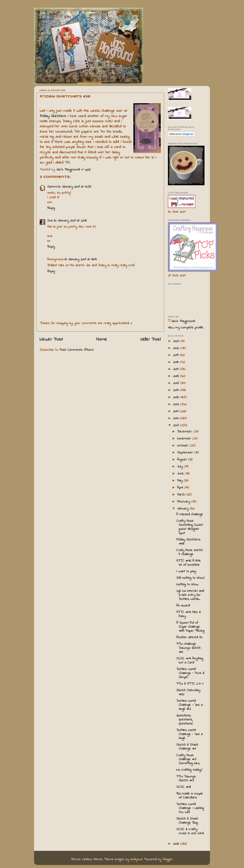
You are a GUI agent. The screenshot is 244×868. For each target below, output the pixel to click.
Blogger (168, 859)
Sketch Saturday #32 (188, 692)
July (180, 467)
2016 (176, 376)
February (184, 502)
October (183, 446)
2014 (176, 390)
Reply (51, 208)
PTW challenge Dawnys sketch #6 (188, 648)
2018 (176, 362)
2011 (176, 411)
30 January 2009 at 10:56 (74, 187)
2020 (177, 348)
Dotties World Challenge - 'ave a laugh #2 (189, 705)
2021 (176, 341)
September (186, 453)
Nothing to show (187, 585)
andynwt (136, 859)
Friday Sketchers (53, 116)
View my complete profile (186, 328)
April (181, 488)
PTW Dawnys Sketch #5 (186, 779)
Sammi (52, 187)
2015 (177, 383)
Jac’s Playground (183, 321)
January (183, 509)
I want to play (186, 571)
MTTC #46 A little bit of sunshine (189, 563)
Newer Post (51, 340)
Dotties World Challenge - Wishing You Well (190, 808)
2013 (176, 397)
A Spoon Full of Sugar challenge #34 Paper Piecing (190, 627)
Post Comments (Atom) (76, 350)
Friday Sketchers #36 (188, 542)
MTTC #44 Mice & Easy (189, 614)
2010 (176, 418)
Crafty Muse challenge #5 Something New (188, 759)
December (185, 432)
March (182, 495)
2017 (176, 369)
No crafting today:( (189, 770)
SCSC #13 (184, 787)
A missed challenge (190, 514)
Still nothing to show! (190, 578)
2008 (177, 844)
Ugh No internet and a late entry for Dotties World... (190, 595)
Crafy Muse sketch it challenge (190, 552)
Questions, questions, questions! (184, 720)
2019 (176, 355)
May (180, 481)
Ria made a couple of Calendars (190, 796)
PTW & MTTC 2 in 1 (190, 684)
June (181, 474)
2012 (176, 404)
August (182, 460)
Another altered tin (189, 637)
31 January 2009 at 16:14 (81, 259)
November (185, 439)
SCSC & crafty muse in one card (190, 831)
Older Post (151, 340)
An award (183, 606)
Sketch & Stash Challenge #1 (187, 747)
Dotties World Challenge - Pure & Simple (190, 673)
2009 (176, 425)
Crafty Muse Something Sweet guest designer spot (190, 527)
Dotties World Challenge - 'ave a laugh (189, 734)
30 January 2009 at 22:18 (70, 221)
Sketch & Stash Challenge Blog (187, 821)
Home (102, 340)
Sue (50, 221)
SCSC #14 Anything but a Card (190, 661)
